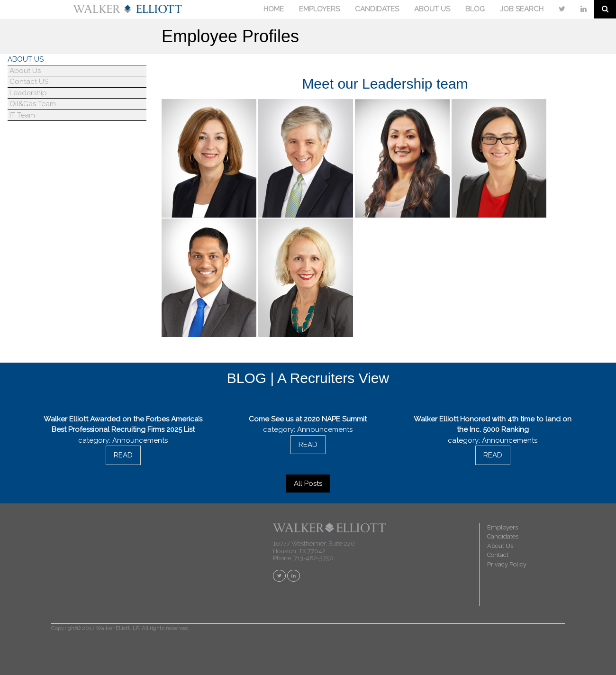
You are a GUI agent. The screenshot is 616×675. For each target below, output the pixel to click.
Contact (498, 555)
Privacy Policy (507, 564)
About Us (24, 71)
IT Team (21, 115)
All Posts (308, 483)
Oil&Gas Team (32, 104)
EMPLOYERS (319, 9)
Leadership (27, 93)
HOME (274, 9)
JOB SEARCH (522, 9)
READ (123, 455)
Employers (503, 527)
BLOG (475, 9)
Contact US (28, 82)
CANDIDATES (377, 9)
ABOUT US (432, 9)
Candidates (503, 536)
